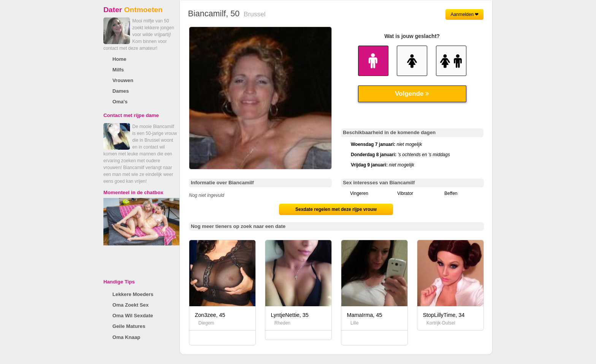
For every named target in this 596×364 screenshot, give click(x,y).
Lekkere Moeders (133, 294)
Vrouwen (123, 80)
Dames (121, 91)
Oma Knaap (126, 337)
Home (120, 59)
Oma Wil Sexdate (133, 316)
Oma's (120, 102)
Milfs (118, 70)
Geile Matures (129, 326)
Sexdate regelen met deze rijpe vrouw (336, 209)
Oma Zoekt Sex (131, 305)
